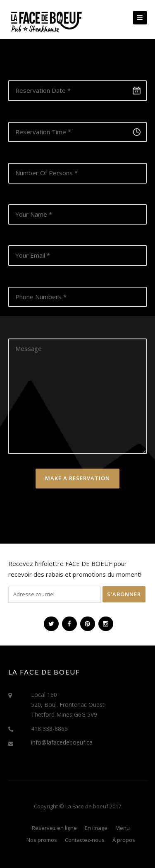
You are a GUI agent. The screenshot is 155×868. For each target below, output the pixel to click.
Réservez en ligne (54, 828)
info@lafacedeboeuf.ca (62, 742)
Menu (123, 828)
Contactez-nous (85, 840)
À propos (124, 840)
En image (96, 828)
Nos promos (42, 840)
